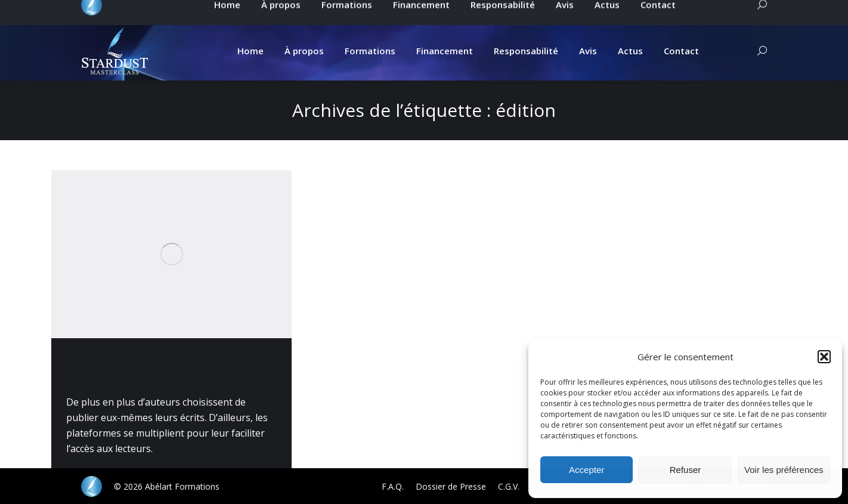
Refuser (685, 470)
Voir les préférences (784, 470)
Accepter (587, 470)
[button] (824, 357)
